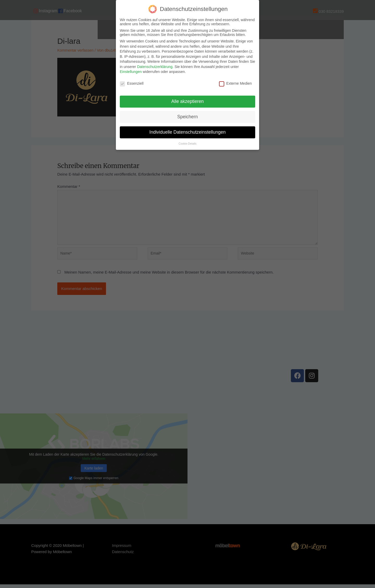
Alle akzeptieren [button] (188, 101)
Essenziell (132, 83)
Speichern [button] (188, 117)
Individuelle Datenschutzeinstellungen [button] (188, 132)
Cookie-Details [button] (187, 144)
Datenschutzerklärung (155, 67)
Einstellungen (131, 72)
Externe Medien (235, 83)
